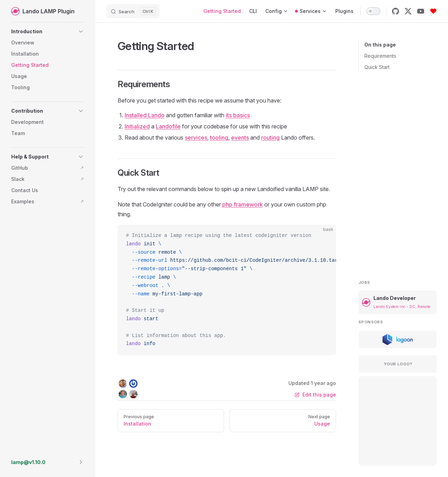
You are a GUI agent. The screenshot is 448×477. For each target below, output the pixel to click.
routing (270, 138)
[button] (48, 31)
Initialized (137, 126)
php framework (243, 204)
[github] (395, 11)
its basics (238, 115)
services (196, 138)
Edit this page (315, 395)
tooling (219, 138)
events (240, 138)
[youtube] (421, 11)
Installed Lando (145, 115)
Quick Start (377, 67)
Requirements (380, 56)
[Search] (133, 11)
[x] (408, 11)
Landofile (168, 126)
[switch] (373, 11)
